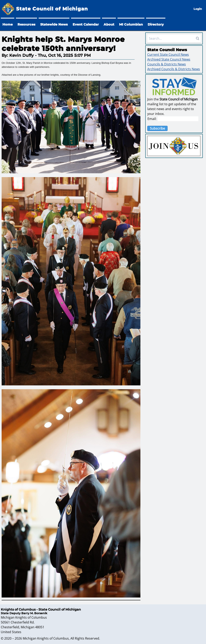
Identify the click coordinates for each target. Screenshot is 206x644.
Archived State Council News (169, 59)
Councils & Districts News (167, 64)
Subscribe (157, 128)
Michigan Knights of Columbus (46, 638)
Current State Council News (168, 55)
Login (198, 9)
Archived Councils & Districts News (174, 69)
